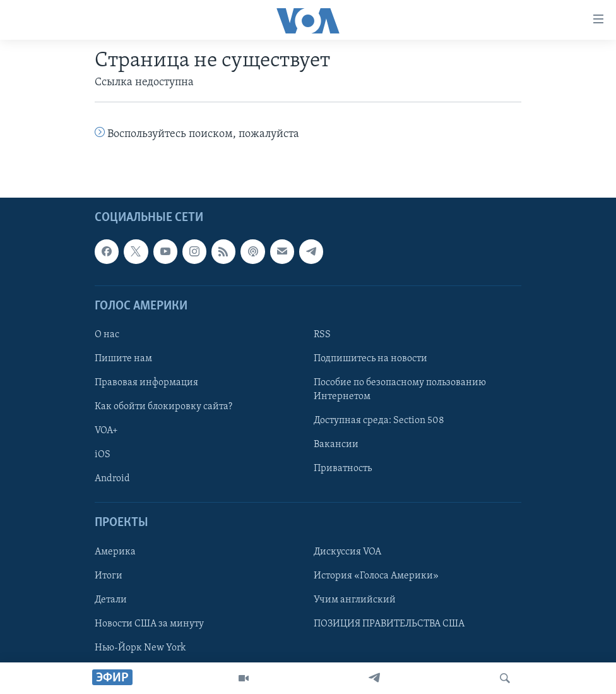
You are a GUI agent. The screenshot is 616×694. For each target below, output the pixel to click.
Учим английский (355, 600)
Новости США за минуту (149, 624)
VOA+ (106, 431)
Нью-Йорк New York (140, 648)
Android (112, 479)
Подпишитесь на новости (370, 359)
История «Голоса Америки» (376, 576)
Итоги (109, 576)
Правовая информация (146, 383)
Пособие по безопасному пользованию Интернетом (400, 390)
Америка (115, 552)
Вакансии (336, 445)
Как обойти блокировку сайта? (163, 407)
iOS (103, 455)
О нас (107, 335)
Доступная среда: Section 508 (379, 421)
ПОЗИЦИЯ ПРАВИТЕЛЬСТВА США (389, 624)
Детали (111, 600)
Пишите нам (123, 359)
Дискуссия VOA (347, 552)
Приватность (343, 469)
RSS (322, 335)
